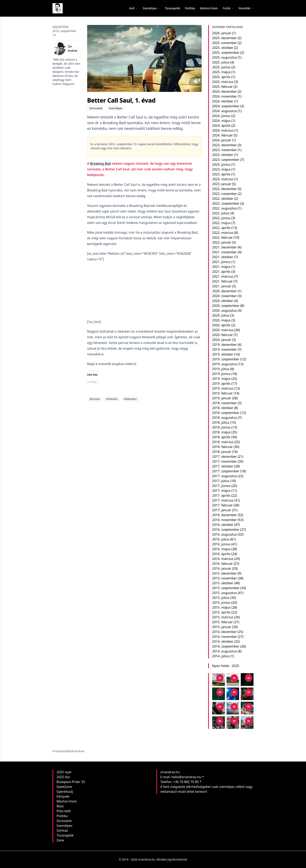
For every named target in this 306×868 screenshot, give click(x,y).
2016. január (222, 568)
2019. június (221, 374)
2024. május (221, 121)
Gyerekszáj (65, 792)
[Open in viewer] (220, 678)
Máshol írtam (67, 801)
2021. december (224, 247)
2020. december (224, 291)
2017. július (221, 481)
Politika (62, 816)
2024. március (223, 130)
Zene (60, 840)
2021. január (222, 286)
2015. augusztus (225, 593)
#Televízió (112, 399)
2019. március (223, 388)
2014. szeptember (226, 646)
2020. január (222, 340)
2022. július (221, 213)
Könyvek (63, 796)
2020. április (221, 325)
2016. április (221, 554)
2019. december (224, 345)
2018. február (223, 447)
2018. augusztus (225, 418)
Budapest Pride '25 (71, 782)
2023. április (221, 174)
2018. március (223, 442)
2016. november (225, 520)
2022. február (223, 237)
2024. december (224, 91)
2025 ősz (63, 777)
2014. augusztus (225, 651)
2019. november (225, 349)
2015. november (225, 578)
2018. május (221, 432)
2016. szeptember (226, 530)
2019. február (223, 393)
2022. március (223, 233)
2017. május (221, 491)
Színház (62, 830)
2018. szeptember (226, 413)
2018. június (221, 427)
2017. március (223, 500)
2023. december (224, 145)
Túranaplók (65, 835)
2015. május (221, 607)
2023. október (223, 155)
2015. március (223, 617)
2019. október (223, 354)
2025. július (221, 62)
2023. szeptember (226, 160)
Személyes (116, 108)
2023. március (223, 179)
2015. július (221, 598)
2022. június (221, 218)
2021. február (223, 281)
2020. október (223, 301)
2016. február (223, 564)
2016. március (223, 559)
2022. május (221, 223)
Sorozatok (96, 108)
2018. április (221, 437)
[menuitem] (173, 8)
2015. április (221, 612)
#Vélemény (130, 399)
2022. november (225, 194)
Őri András (73, 49)
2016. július (221, 539)
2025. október (223, 48)
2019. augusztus (225, 364)
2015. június (221, 603)
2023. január (222, 184)
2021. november (225, 252)
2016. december (224, 515)
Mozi (60, 806)
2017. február (223, 505)
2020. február (223, 335)
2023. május (221, 169)
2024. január (222, 140)
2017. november (225, 461)
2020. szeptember (226, 306)
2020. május (221, 320)
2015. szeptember (226, 588)
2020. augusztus (225, 310)
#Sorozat (95, 399)
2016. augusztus (225, 534)
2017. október (223, 466)
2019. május (221, 379)
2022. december (224, 189)
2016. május (221, 549)
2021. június (221, 262)
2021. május (221, 267)
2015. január (222, 627)
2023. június (221, 164)
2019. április (221, 384)
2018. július (221, 422)
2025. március (223, 82)
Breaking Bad (101, 163)
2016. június (221, 544)
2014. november (225, 637)
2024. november (225, 96)
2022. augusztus (225, 208)
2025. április (221, 77)
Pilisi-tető (64, 811)
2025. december (224, 38)
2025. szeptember (226, 53)
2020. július (221, 315)
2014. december (224, 632)
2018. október (223, 408)
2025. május (221, 72)
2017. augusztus (225, 476)
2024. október (223, 101)
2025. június (221, 67)
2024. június (221, 116)
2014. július (221, 656)
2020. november (225, 296)
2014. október (223, 641)
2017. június (221, 486)
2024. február (223, 135)
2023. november (225, 150)
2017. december (224, 457)
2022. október (223, 199)
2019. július (221, 369)
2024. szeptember (226, 106)
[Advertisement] (144, 290)
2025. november (225, 43)
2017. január (222, 510)
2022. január (222, 242)
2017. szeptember (226, 471)
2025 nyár (64, 772)
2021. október (223, 257)
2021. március (223, 276)
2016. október (223, 525)
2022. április (221, 228)
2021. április (221, 272)
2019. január (222, 398)
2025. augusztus (225, 57)
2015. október (223, 583)
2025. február (223, 87)
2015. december (224, 573)
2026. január (222, 33)
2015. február (223, 622)
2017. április (221, 495)
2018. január (222, 452)
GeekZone (64, 787)
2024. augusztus (225, 111)
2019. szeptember (226, 359)
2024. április (221, 126)
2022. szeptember (226, 203)
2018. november (225, 403)
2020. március (223, 330)
